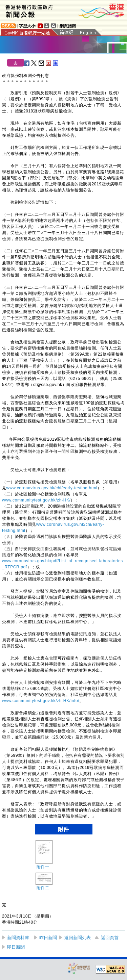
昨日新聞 (48, 938)
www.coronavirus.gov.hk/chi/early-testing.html (52, 488)
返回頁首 (110, 938)
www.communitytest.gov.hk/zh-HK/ (36, 500)
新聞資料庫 (18, 938)
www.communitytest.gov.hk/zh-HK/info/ (41, 701)
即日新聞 (16, 947)
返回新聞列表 (78, 938)
